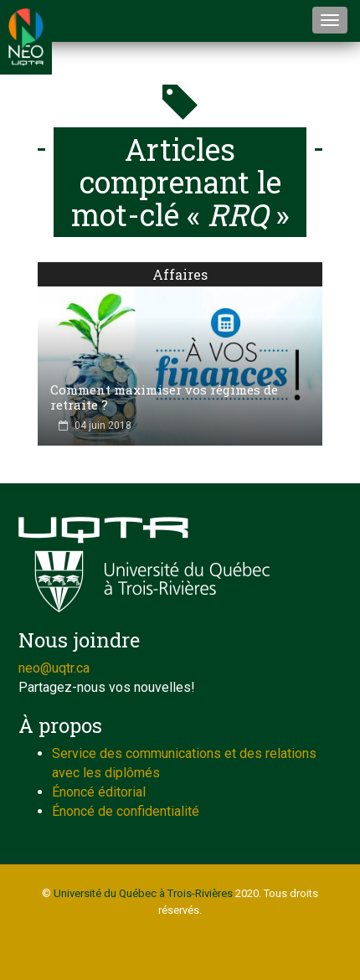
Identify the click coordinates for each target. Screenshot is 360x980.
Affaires (180, 274)
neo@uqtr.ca (54, 668)
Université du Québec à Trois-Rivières (143, 893)
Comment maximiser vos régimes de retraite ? (164, 397)
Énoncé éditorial (99, 792)
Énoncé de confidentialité (126, 811)
